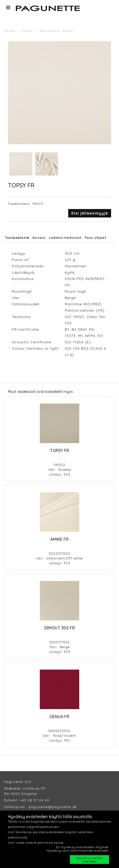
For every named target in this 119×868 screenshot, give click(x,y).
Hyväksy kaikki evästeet (90, 860)
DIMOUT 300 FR (60, 628)
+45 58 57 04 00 (35, 800)
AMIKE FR (60, 539)
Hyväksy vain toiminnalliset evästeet (78, 850)
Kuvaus (39, 238)
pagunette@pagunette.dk (53, 807)
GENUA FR (60, 717)
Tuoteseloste (17, 238)
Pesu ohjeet (96, 238)
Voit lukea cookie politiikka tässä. (36, 843)
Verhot (9, 31)
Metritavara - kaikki (57, 31)
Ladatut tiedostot (65, 238)
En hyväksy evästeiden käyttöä (82, 847)
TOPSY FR (60, 450)
